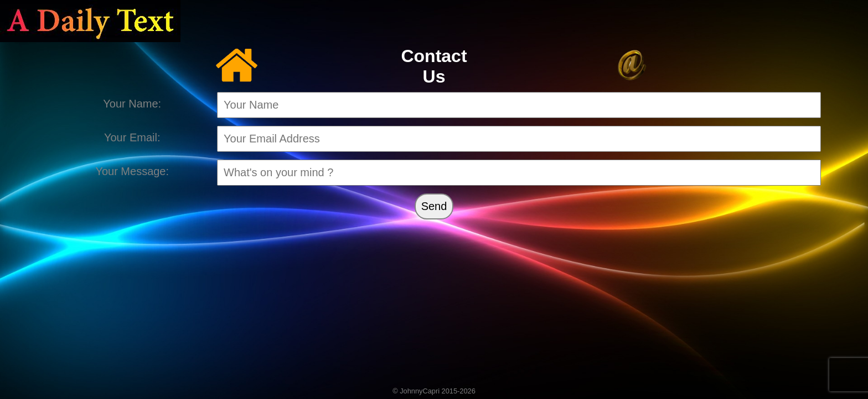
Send (434, 206)
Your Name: (132, 104)
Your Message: (132, 171)
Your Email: (132, 137)
